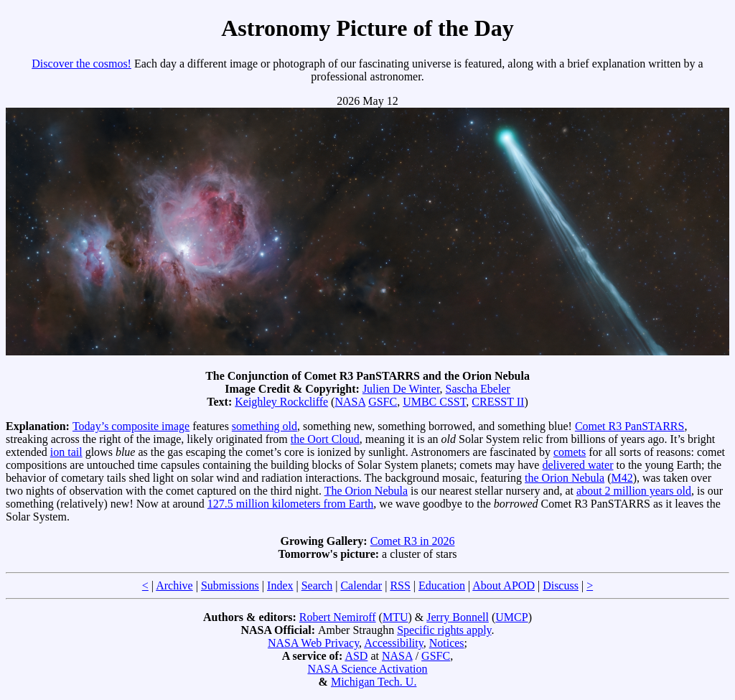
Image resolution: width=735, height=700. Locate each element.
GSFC (383, 402)
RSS (400, 585)
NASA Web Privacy (313, 643)
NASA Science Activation (367, 669)
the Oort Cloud (325, 439)
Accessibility (394, 643)
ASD (356, 656)
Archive (174, 585)
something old (264, 426)
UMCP (511, 617)
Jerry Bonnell (458, 617)
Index (280, 585)
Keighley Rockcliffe (281, 402)
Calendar (361, 585)
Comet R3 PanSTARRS (630, 426)
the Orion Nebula (565, 478)
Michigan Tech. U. (374, 682)
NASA (350, 402)
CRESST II (498, 402)
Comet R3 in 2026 (413, 541)
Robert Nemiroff (338, 617)
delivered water (577, 465)
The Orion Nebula (366, 491)
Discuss (561, 585)
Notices (447, 643)
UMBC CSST (434, 402)
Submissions (230, 585)
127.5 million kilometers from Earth (291, 504)
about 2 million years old (634, 491)
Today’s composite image (131, 426)
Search (317, 585)
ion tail (66, 452)
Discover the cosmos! (81, 64)
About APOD (504, 585)
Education (442, 585)
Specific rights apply (444, 630)
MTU (395, 617)
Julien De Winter (401, 389)
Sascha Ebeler (478, 389)
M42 (622, 478)
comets (570, 452)
